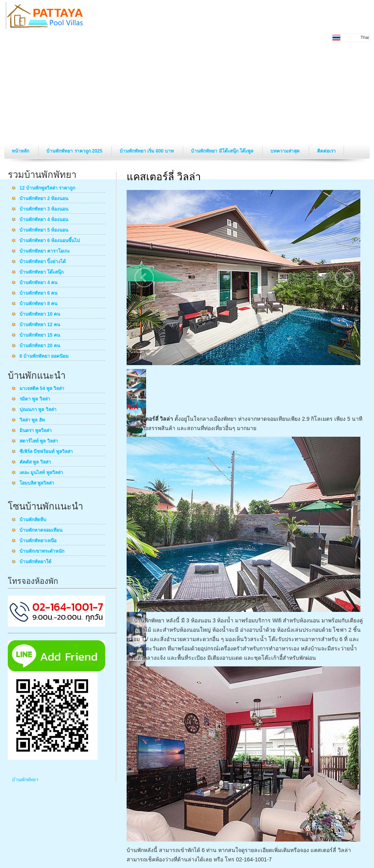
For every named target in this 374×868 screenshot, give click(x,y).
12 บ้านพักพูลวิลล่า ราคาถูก (47, 188)
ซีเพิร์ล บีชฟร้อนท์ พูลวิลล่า (46, 452)
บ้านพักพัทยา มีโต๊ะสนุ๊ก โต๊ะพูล (223, 151)
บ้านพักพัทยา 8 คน (38, 304)
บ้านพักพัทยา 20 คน (40, 346)
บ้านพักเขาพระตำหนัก (42, 552)
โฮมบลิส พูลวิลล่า (37, 483)
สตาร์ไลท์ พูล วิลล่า (39, 441)
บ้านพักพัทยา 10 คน (40, 315)
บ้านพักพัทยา (25, 780)
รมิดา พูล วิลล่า (35, 399)
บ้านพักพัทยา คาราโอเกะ (45, 251)
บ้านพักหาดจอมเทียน (41, 531)
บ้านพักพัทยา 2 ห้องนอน (44, 199)
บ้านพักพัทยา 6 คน (38, 293)
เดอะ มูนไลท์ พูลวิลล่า (41, 473)
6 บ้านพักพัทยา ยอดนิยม (44, 357)
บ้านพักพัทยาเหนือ (38, 541)
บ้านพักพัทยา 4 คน (38, 283)
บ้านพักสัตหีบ (33, 520)
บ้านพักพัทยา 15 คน (40, 336)
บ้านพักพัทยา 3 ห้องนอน (44, 209)
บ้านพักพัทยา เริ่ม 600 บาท (147, 151)
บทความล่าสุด (286, 151)
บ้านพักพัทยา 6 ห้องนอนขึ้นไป (50, 241)
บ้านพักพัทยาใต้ (35, 562)
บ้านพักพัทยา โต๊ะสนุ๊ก (41, 272)
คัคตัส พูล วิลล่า (35, 462)
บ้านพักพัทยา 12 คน (40, 325)
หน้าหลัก (21, 151)
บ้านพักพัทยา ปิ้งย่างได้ (43, 262)
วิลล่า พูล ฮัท (32, 420)
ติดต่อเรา (326, 151)
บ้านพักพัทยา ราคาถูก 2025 (75, 151)
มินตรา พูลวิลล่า (36, 431)
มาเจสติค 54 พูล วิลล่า (42, 389)
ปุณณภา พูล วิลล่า (38, 410)
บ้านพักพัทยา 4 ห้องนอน (44, 220)
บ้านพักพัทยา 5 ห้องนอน (44, 230)
